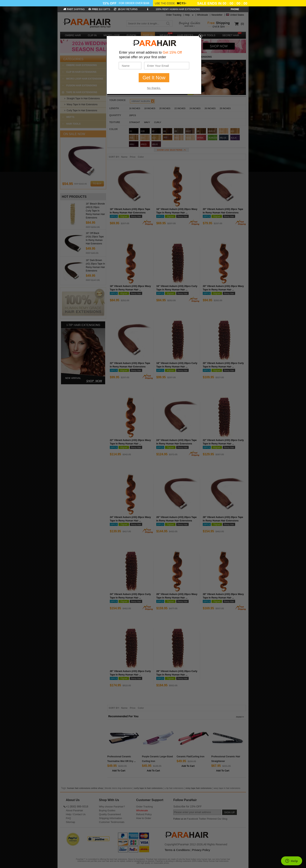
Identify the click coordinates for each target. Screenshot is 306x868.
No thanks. (154, 88)
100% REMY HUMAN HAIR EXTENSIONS (178, 9)
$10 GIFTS (99, 9)
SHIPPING (74, 9)
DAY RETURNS (126, 9)
